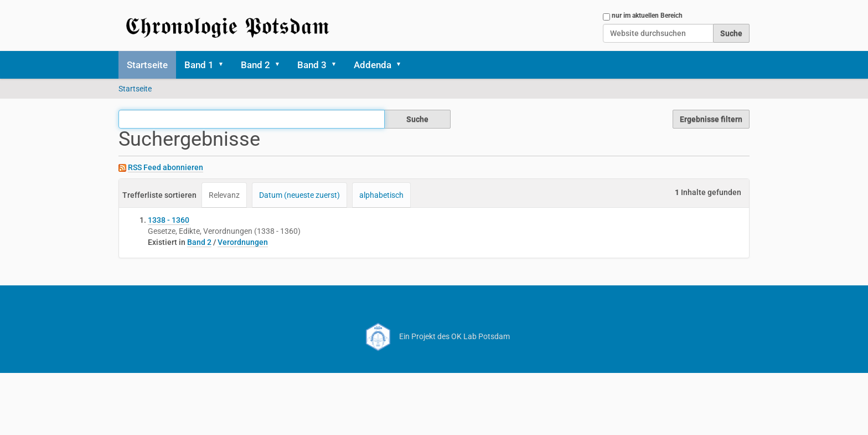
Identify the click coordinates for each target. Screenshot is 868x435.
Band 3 (312, 65)
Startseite (147, 65)
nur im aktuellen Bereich (647, 16)
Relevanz (224, 195)
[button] (225, 65)
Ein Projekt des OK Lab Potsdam (434, 336)
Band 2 (255, 65)
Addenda (373, 65)
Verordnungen (243, 242)
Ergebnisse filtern (711, 119)
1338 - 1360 (169, 220)
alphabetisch (381, 195)
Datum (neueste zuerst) (299, 195)
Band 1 (199, 65)
